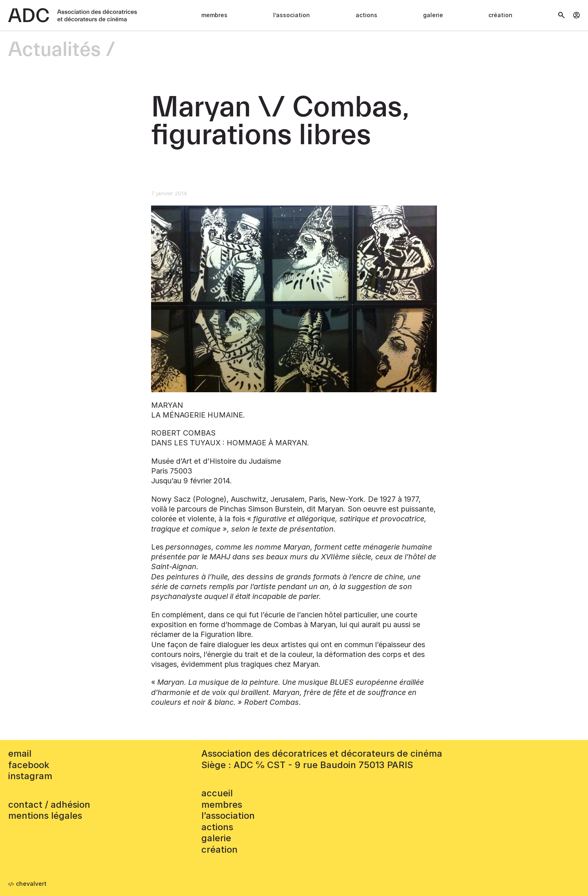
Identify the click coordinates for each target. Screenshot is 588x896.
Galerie (433, 15)
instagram (30, 776)
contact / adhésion (49, 804)
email (20, 753)
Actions (366, 15)
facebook (29, 765)
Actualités (55, 50)
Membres (214, 15)
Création (500, 15)
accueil (217, 793)
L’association (292, 15)
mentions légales (45, 816)
